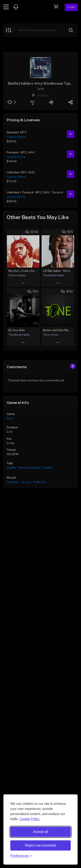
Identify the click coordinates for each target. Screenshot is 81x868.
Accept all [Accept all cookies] (40, 832)
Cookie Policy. (30, 819)
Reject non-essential (41, 845)
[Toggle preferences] (21, 856)
